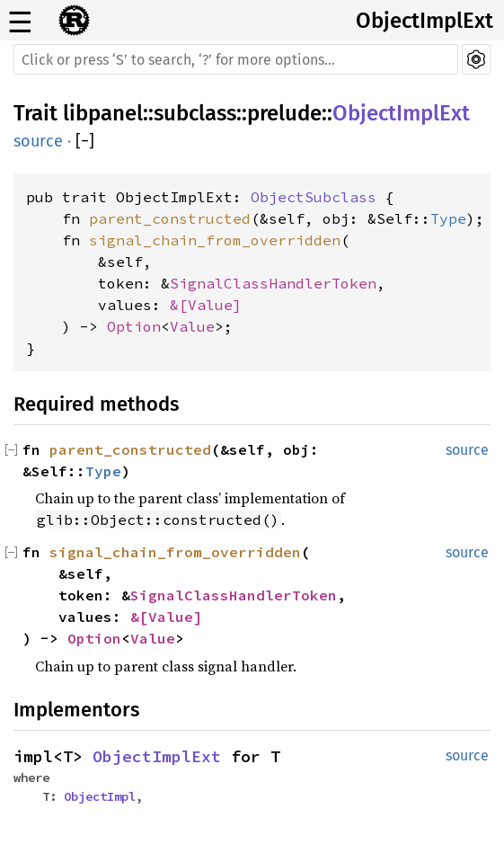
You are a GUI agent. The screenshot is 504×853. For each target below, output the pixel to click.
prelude (284, 113)
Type (448, 218)
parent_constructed (170, 218)
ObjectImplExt (424, 21)
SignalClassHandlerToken (273, 283)
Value (210, 305)
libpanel (103, 113)
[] (85, 141)
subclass (195, 113)
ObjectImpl (100, 796)
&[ (179, 305)
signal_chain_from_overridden (215, 240)
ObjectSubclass (314, 197)
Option (134, 326)
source (38, 141)
